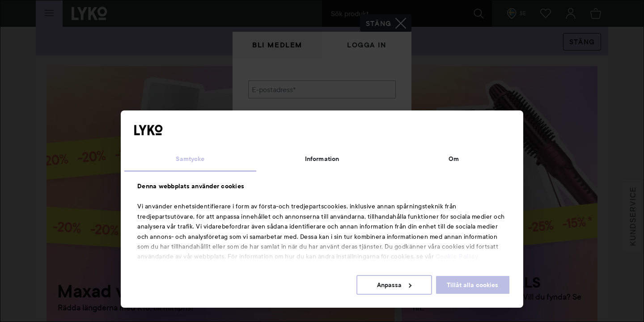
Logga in (367, 45)
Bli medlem (277, 45)
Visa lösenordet (373, 135)
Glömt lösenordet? (278, 152)
